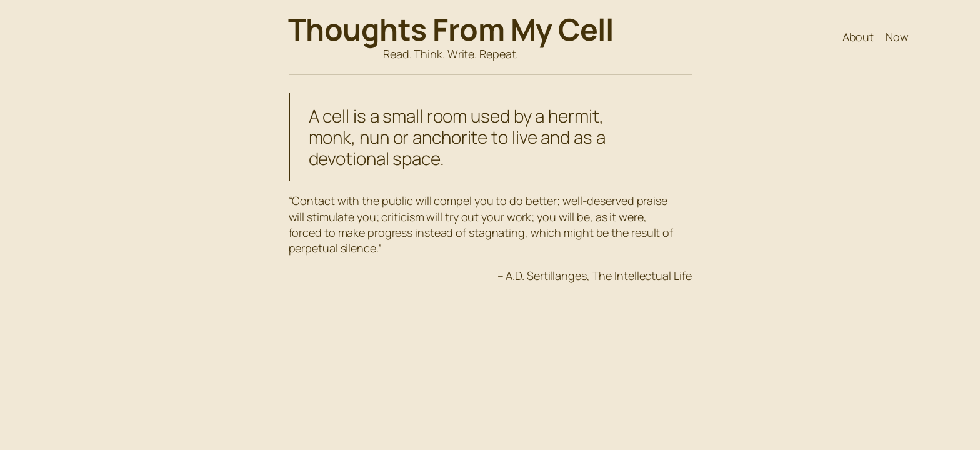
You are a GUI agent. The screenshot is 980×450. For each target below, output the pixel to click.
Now (897, 37)
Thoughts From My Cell (451, 29)
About (858, 37)
